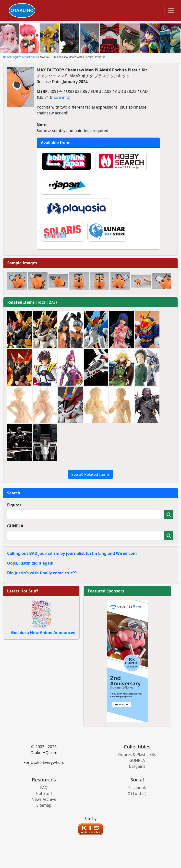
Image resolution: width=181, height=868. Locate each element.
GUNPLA (15, 526)
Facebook (137, 788)
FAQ (44, 788)
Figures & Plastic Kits (25, 57)
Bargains (137, 766)
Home (7, 57)
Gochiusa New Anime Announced (43, 633)
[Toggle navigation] (171, 11)
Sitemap (44, 805)
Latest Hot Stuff (23, 591)
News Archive (44, 799)
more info (60, 97)
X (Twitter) (137, 793)
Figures (14, 505)
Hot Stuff (44, 793)
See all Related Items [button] (90, 474)
